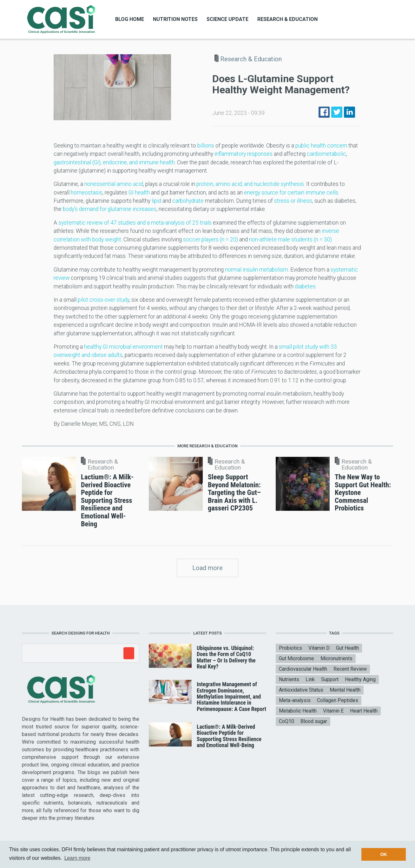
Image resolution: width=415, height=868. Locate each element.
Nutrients (289, 679)
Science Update (227, 19)
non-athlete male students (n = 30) (290, 240)
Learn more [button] (77, 858)
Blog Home (130, 19)
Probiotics (290, 648)
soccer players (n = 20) (211, 240)
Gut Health (347, 648)
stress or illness (293, 201)
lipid (156, 201)
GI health (139, 193)
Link (310, 679)
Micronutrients (336, 658)
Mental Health (345, 690)
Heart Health (364, 711)
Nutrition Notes (175, 19)
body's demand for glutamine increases (110, 209)
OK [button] (384, 854)
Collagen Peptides (338, 700)
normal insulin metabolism (257, 270)
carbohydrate (188, 201)
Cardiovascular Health (303, 669)
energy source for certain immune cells (291, 193)
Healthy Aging (360, 679)
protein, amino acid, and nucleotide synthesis (250, 184)
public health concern (321, 146)
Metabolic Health (298, 711)
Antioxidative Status (301, 690)
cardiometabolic (326, 154)
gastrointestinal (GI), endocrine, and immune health (114, 162)
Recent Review (350, 669)
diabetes (305, 286)
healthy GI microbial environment (123, 347)
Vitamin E (333, 711)
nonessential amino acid (114, 184)
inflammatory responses (244, 154)
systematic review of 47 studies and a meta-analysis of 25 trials (135, 223)
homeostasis (87, 193)
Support (330, 679)
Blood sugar (314, 721)
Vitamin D (319, 648)
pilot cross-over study (103, 300)
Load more (208, 568)
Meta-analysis (295, 700)
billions (206, 146)
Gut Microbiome (296, 658)
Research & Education (287, 19)
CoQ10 (287, 721)
